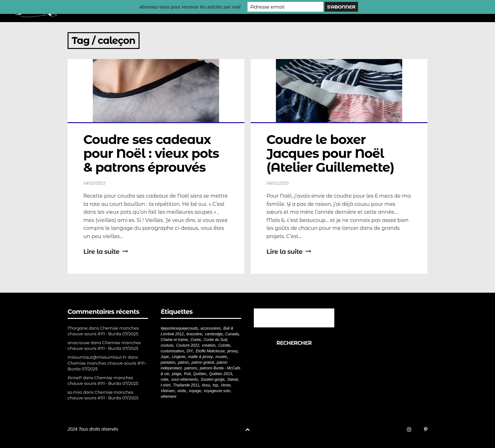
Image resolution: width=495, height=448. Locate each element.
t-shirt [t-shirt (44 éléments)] (165, 385)
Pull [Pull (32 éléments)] (187, 374)
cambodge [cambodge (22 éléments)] (214, 334)
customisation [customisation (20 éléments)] (172, 351)
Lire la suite (106, 252)
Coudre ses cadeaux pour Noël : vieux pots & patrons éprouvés (153, 153)
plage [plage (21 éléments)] (177, 374)
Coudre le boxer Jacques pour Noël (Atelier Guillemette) (330, 153)
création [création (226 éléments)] (209, 345)
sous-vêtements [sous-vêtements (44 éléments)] (185, 379)
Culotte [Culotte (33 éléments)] (224, 345)
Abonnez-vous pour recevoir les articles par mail (190, 7)
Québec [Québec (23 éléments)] (200, 374)
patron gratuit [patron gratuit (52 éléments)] (203, 362)
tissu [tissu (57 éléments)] (206, 385)
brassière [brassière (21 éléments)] (194, 334)
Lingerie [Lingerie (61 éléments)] (179, 357)
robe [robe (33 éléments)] (164, 379)
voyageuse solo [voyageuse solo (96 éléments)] (217, 391)
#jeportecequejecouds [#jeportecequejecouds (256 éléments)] (179, 328)
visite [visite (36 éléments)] (182, 391)
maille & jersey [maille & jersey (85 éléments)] (200, 357)
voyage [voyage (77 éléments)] (195, 391)
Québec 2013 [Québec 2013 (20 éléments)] (221, 374)
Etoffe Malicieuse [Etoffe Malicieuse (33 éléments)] (210, 351)
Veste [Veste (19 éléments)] (225, 385)
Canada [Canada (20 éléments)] (232, 334)
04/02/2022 (94, 183)
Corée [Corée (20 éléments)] (196, 340)
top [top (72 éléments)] (215, 385)
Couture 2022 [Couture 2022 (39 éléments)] (188, 345)
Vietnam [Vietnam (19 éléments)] (168, 391)
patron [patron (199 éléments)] (183, 362)
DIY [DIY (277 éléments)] (190, 351)
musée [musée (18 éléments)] (221, 357)
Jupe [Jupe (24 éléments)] (165, 357)
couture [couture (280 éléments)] (167, 345)
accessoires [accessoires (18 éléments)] (210, 328)
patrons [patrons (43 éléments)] (191, 368)
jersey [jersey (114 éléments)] (232, 351)
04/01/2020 (277, 183)
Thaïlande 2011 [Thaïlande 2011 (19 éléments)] (186, 385)
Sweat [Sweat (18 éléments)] (233, 379)
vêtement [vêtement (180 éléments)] (168, 397)
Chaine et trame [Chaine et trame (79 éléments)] (174, 340)
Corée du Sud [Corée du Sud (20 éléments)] (215, 340)
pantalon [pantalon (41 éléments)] (168, 362)
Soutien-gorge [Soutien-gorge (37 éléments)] (213, 379)
